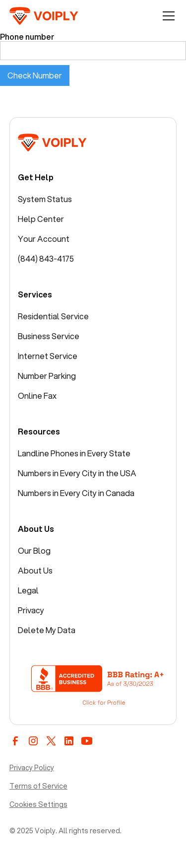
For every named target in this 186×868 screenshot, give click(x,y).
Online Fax (37, 396)
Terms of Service (38, 786)
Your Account (44, 239)
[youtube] (87, 741)
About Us (35, 570)
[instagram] (33, 741)
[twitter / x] (51, 741)
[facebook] (15, 741)
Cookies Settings (38, 804)
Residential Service (53, 316)
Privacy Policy (32, 768)
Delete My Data (47, 630)
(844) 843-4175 (46, 258)
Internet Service (48, 356)
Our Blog (34, 550)
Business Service (49, 336)
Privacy (31, 610)
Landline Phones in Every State (74, 453)
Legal (28, 590)
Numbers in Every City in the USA (77, 473)
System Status (45, 199)
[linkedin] (69, 741)
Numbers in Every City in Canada (76, 493)
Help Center (41, 219)
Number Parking (47, 376)
